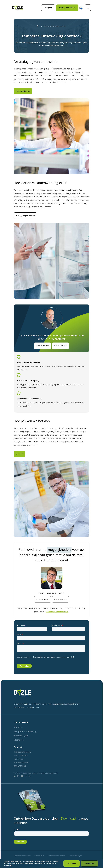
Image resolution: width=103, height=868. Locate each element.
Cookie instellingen (75, 856)
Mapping (18, 726)
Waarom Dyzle (21, 735)
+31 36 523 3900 (62, 350)
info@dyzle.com (41, 350)
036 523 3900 (20, 766)
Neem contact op (24, 91)
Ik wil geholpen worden (27, 220)
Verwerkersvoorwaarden (56, 856)
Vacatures (19, 740)
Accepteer (72, 864)
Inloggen (48, 8)
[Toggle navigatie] (88, 8)
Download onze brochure (57, 616)
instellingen (8, 865)
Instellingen (90, 864)
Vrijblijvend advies (67, 8)
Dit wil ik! (21, 458)
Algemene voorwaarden (22, 856)
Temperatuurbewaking (26, 731)
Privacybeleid (39, 856)
